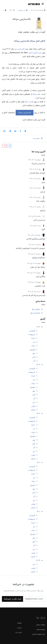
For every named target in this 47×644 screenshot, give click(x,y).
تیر (34, 342)
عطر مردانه (36, 94)
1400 (38, 512)
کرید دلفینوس (40, 286)
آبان (34, 357)
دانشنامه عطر (35, 313)
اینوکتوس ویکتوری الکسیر (36, 239)
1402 (38, 414)
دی (34, 402)
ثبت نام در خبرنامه (12, 599)
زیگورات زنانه (41, 201)
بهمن (33, 406)
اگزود (43, 229)
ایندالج (43, 211)
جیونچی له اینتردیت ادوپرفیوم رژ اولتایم (31, 248)
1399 (38, 561)
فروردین (32, 331)
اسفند (33, 410)
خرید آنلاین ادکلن (35, 53)
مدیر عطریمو (22, 10)
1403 (38, 365)
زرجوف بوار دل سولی (38, 267)
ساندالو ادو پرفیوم (39, 258)
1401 (38, 463)
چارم (43, 182)
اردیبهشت (32, 334)
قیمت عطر (29, 102)
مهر (34, 353)
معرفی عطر (36, 309)
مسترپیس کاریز (39, 220)
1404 (38, 327)
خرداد (33, 338)
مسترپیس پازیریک (38, 163)
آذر (34, 361)
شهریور (33, 350)
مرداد (33, 346)
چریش (43, 192)
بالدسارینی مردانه (22, 19)
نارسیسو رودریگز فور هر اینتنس (34, 295)
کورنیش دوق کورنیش (37, 173)
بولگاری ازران (41, 276)
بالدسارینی (21, 49)
